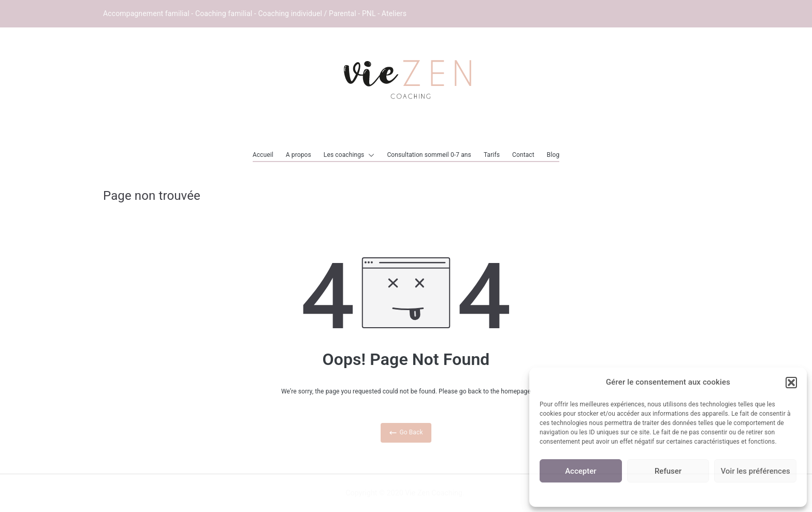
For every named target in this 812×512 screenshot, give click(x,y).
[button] (791, 383)
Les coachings (349, 155)
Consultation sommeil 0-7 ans (429, 155)
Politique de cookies (668, 493)
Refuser (668, 471)
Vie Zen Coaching (434, 493)
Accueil (263, 155)
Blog (553, 155)
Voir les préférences (756, 471)
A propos (299, 155)
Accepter (581, 471)
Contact (523, 155)
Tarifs (492, 155)
